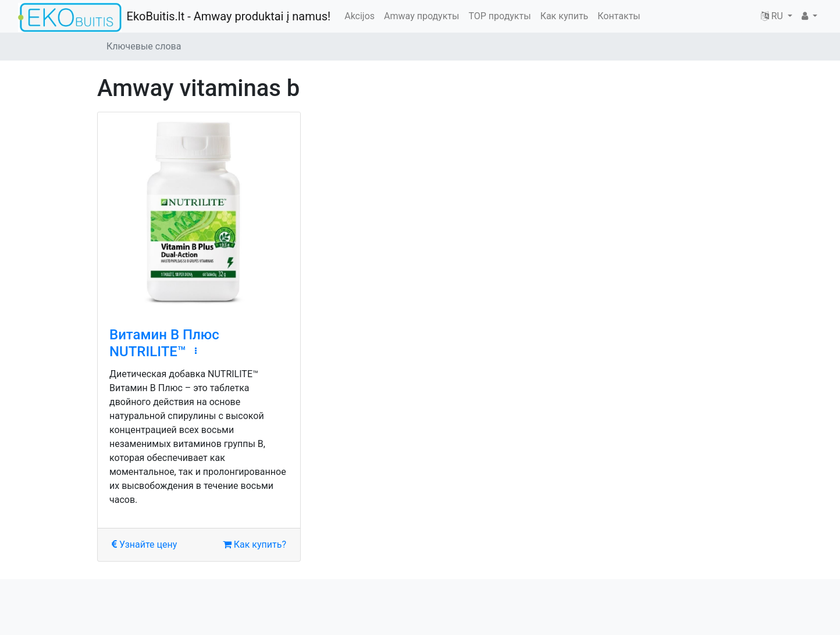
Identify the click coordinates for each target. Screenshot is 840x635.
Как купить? (255, 544)
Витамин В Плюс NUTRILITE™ (164, 343)
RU (773, 16)
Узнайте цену (144, 544)
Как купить (565, 16)
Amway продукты (421, 16)
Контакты (619, 16)
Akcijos (360, 16)
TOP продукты (499, 16)
